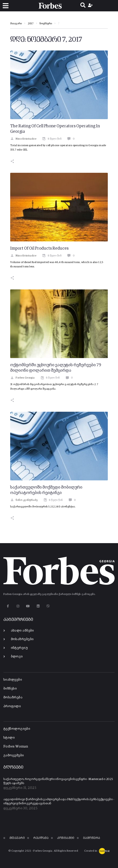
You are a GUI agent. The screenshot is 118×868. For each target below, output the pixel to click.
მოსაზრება (13, 697)
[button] (6, 6)
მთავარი (16, 24)
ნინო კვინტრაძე (24, 500)
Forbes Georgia (22, 378)
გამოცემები (14, 755)
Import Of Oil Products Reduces (39, 248)
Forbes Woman (16, 746)
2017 (31, 24)
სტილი (9, 738)
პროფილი (12, 706)
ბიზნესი (10, 689)
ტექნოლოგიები (17, 729)
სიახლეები (13, 680)
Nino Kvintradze (23, 139)
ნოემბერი (46, 24)
